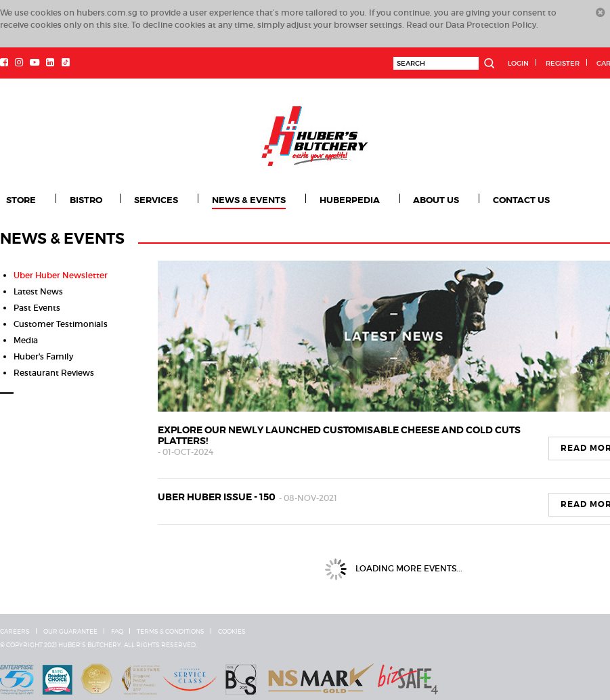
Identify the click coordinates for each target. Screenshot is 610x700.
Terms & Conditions (171, 632)
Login (518, 63)
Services (157, 200)
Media (26, 340)
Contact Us (525, 200)
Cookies (232, 632)
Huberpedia (352, 200)
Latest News (38, 291)
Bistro (87, 200)
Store (21, 200)
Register (563, 63)
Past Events (37, 308)
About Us (439, 200)
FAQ (117, 632)
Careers (15, 632)
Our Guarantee (70, 632)
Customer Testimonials (61, 324)
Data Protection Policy (491, 25)
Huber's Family (43, 356)
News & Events (250, 200)
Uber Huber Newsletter (61, 275)
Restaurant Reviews (54, 373)
